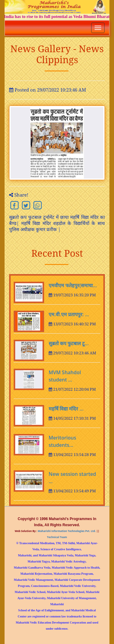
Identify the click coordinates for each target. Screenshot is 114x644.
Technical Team (57, 537)
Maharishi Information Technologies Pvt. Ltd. (66, 531)
